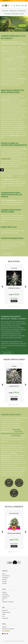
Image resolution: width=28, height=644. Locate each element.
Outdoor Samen (22, 11)
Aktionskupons (5, 594)
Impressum (4, 581)
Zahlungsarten (5, 578)
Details (14, 301)
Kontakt (4, 614)
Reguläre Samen (15, 14)
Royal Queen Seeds (18, 438)
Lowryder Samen (13, 11)
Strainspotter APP (6, 596)
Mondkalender (5, 618)
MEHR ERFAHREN (7, 254)
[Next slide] (26, 287)
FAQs (3, 616)
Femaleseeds (19, 436)
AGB (3, 600)
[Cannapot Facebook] (5, 634)
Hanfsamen (5, 11)
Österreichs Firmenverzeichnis (8, 629)
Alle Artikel (4, 580)
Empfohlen (4, 592)
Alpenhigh (4, 627)
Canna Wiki (4, 583)
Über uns (4, 574)
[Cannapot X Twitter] (7, 634)
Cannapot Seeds (6, 159)
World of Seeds (16, 440)
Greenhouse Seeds (7, 438)
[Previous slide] (2, 287)
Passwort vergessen (6, 612)
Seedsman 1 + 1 (6, 1)
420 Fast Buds (17, 434)
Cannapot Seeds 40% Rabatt (18, 1)
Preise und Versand (6, 576)
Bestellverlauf (5, 611)
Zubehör (22, 14)
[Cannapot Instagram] (3, 634)
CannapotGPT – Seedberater (8, 602)
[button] (10, 307)
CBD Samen (7, 14)
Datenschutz (5, 598)
